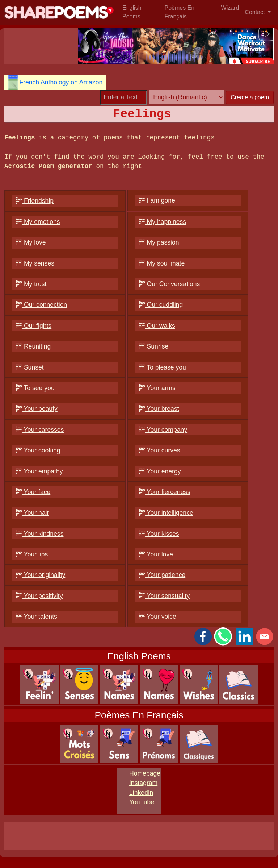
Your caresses (40, 430)
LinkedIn (141, 793)
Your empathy (39, 471)
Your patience (162, 575)
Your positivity (39, 596)
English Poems (132, 12)
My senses (35, 263)
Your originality (40, 575)
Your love (156, 554)
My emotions (38, 222)
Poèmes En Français (179, 12)
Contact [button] (256, 12)
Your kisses (159, 534)
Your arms (157, 388)
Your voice (157, 617)
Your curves (159, 450)
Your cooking (38, 450)
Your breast (159, 409)
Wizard (230, 8)
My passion (159, 242)
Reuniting (33, 346)
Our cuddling (161, 305)
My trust (31, 284)
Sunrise (154, 346)
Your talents (36, 617)
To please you (162, 367)
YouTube (142, 802)
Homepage (145, 773)
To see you (35, 388)
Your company (163, 430)
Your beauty (37, 409)
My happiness (162, 222)
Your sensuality (164, 596)
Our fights (33, 326)
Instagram (143, 783)
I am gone (157, 200)
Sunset (30, 367)
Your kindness (39, 534)
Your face (33, 492)
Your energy (160, 471)
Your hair (32, 513)
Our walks (157, 326)
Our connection (41, 305)
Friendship (35, 201)
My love (31, 242)
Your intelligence (166, 513)
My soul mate (162, 263)
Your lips (32, 554)
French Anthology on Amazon (61, 82)
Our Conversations (169, 284)
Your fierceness (165, 492)
